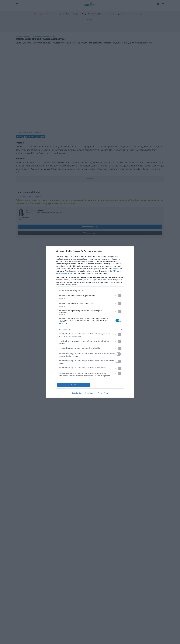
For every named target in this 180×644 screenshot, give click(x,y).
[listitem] (90, 291)
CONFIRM (73, 385)
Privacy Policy (103, 393)
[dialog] (90, 322)
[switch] (118, 296)
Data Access (90, 393)
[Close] (130, 251)
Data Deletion (77, 393)
